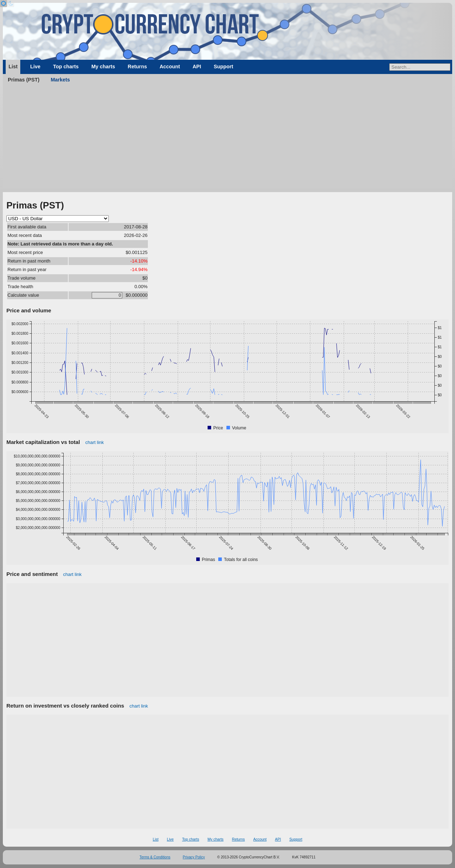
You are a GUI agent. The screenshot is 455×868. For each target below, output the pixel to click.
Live (35, 67)
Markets (60, 80)
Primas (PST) (24, 80)
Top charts (66, 67)
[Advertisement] (227, 139)
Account (170, 67)
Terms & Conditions (155, 857)
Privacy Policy (194, 857)
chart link (95, 442)
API (197, 67)
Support (223, 67)
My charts (103, 67)
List (13, 67)
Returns (137, 67)
